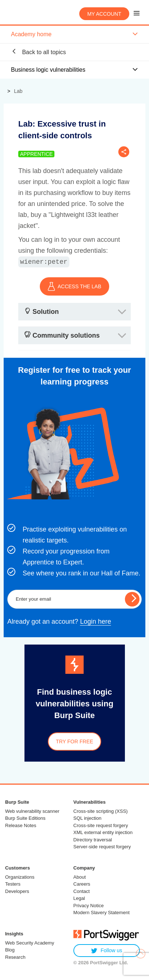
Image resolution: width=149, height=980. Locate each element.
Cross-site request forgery (101, 825)
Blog (10, 950)
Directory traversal (93, 840)
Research (15, 957)
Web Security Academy (30, 943)
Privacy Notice (89, 906)
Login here (95, 622)
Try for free (74, 741)
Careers (82, 884)
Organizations (20, 877)
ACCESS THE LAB (75, 286)
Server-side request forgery (102, 847)
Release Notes (21, 825)
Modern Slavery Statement (102, 913)
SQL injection (87, 818)
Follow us (106, 951)
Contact (82, 891)
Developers (17, 891)
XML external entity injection (103, 832)
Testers (13, 884)
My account (104, 14)
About (80, 877)
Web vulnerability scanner (32, 811)
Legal (79, 898)
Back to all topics (39, 52)
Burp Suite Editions (25, 818)
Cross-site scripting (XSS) (101, 811)
